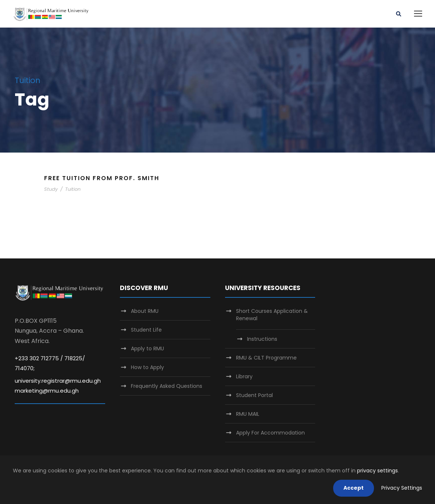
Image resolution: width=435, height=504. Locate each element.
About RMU (145, 311)
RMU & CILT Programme (266, 358)
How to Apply (147, 367)
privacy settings (377, 471)
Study (51, 189)
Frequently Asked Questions (167, 386)
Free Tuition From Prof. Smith (102, 178)
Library (244, 376)
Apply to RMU (147, 348)
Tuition (73, 189)
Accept (354, 488)
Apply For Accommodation (270, 433)
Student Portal (254, 395)
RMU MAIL (248, 414)
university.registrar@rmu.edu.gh (58, 381)
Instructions (262, 339)
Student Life (146, 330)
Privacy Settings (402, 488)
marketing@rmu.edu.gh (47, 391)
